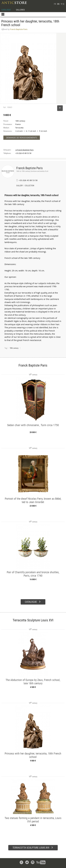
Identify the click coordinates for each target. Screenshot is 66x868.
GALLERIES (20, 10)
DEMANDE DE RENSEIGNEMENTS (22, 138)
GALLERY (20, 186)
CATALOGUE (6, 10)
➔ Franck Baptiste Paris (24, 150)
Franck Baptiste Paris (29, 168)
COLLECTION (29, 186)
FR (55, 4)
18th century (14, 348)
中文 (63, 4)
